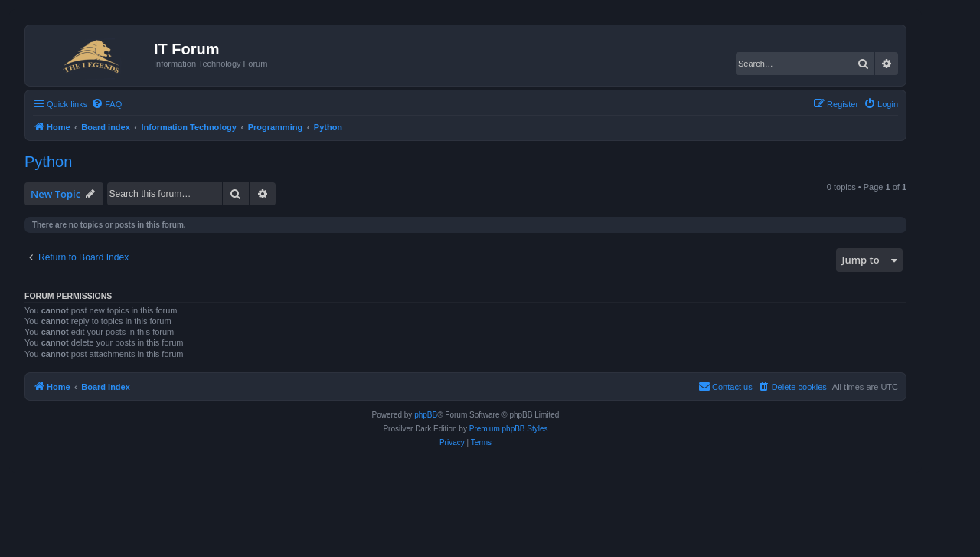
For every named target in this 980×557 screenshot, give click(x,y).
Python (48, 162)
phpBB (426, 415)
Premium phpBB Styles (509, 429)
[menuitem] (106, 104)
